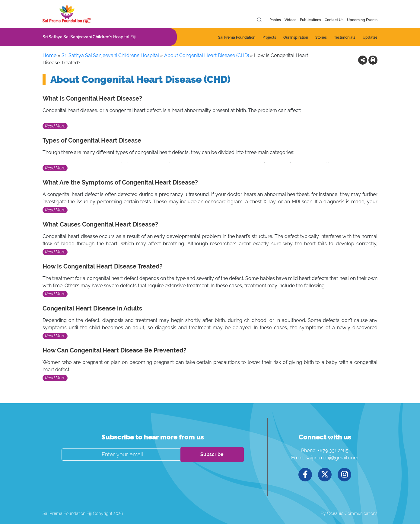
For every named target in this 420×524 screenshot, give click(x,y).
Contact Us (334, 20)
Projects (269, 37)
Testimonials (345, 37)
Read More (55, 126)
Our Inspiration (296, 37)
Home (49, 55)
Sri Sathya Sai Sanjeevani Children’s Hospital (110, 55)
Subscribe (212, 454)
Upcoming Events (362, 20)
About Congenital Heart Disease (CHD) (207, 55)
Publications (310, 20)
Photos (275, 20)
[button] (363, 60)
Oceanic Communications (352, 513)
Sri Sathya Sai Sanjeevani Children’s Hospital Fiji (89, 37)
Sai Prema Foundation (237, 37)
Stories (321, 37)
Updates (370, 37)
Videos (290, 20)
